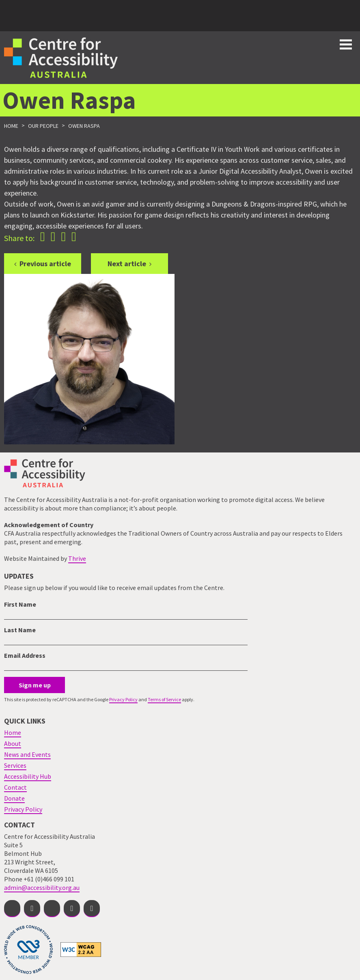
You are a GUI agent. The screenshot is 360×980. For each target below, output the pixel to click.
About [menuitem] (13, 743)
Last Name (20, 630)
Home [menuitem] (13, 732)
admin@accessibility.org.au (42, 887)
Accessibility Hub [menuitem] (28, 776)
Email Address (25, 655)
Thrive (77, 558)
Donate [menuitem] (14, 798)
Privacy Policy (123, 699)
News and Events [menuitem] (27, 754)
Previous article (45, 264)
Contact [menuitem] (15, 787)
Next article (127, 264)
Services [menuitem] (15, 765)
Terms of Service (164, 699)
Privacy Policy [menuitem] (23, 809)
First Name (20, 604)
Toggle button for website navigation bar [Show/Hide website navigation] (346, 44)
